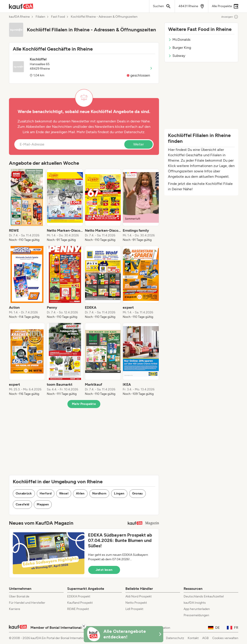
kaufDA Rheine (19, 17)
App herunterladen (197, 609)
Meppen (43, 504)
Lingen (119, 493)
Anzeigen (230, 17)
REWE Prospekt (78, 609)
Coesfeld (23, 504)
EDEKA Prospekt (79, 596)
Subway (177, 56)
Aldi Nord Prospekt (139, 596)
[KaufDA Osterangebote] (124, 634)
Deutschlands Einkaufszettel (204, 596)
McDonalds (179, 40)
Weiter (139, 144)
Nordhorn (99, 493)
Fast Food (58, 17)
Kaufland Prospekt (80, 603)
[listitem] (27, 205)
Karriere (15, 609)
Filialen (40, 17)
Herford (46, 493)
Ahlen (80, 493)
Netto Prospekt (136, 603)
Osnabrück (24, 493)
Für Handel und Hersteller (27, 603)
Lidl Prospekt (134, 609)
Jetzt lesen (104, 570)
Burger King (180, 48)
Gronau (137, 493)
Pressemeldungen (196, 615)
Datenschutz (134, 132)
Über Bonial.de (19, 596)
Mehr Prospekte (84, 404)
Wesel (64, 493)
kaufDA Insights (195, 603)
